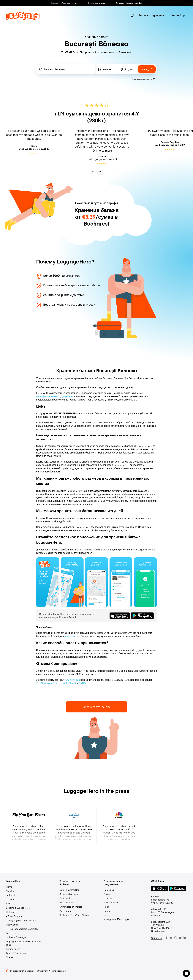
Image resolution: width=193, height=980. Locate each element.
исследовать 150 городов (116, 919)
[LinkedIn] (185, 938)
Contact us (157, 938)
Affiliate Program (14, 916)
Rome (107, 911)
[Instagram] (176, 938)
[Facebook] (167, 938)
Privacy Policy (13, 949)
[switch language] (132, 15)
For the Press (13, 933)
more (109, 151)
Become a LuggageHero (152, 15)
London (108, 898)
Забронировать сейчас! (96, 707)
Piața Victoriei (66, 902)
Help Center (12, 925)
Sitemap (10, 957)
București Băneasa (69, 894)
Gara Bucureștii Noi (69, 890)
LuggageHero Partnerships (23, 920)
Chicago (108, 894)
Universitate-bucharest (71, 907)
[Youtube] (180, 938)
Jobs (12, 899)
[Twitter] (171, 938)
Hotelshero (12, 912)
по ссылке (71, 636)
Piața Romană (66, 911)
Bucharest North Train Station (74, 915)
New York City (111, 902)
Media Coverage (17, 937)
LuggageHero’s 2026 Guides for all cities (23, 943)
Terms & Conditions (16, 953)
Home (9, 887)
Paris (106, 907)
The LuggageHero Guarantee (24, 929)
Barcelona (109, 890)
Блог (8, 904)
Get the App (178, 15)
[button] (186, 973)
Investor (13, 895)
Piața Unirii (65, 898)
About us (10, 891)
